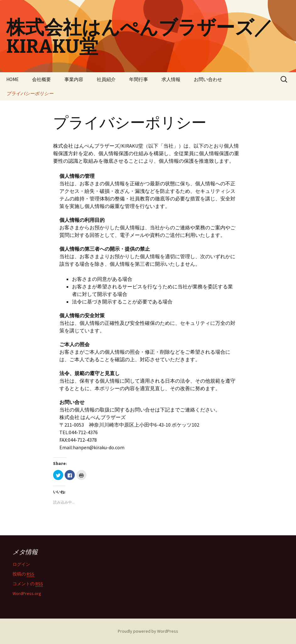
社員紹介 (106, 79)
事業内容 (74, 79)
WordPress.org (27, 593)
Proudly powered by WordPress (148, 631)
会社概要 (41, 79)
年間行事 (139, 79)
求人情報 (171, 79)
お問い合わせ (208, 79)
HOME (12, 79)
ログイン (21, 564)
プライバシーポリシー (30, 93)
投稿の (23, 574)
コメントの (28, 584)
